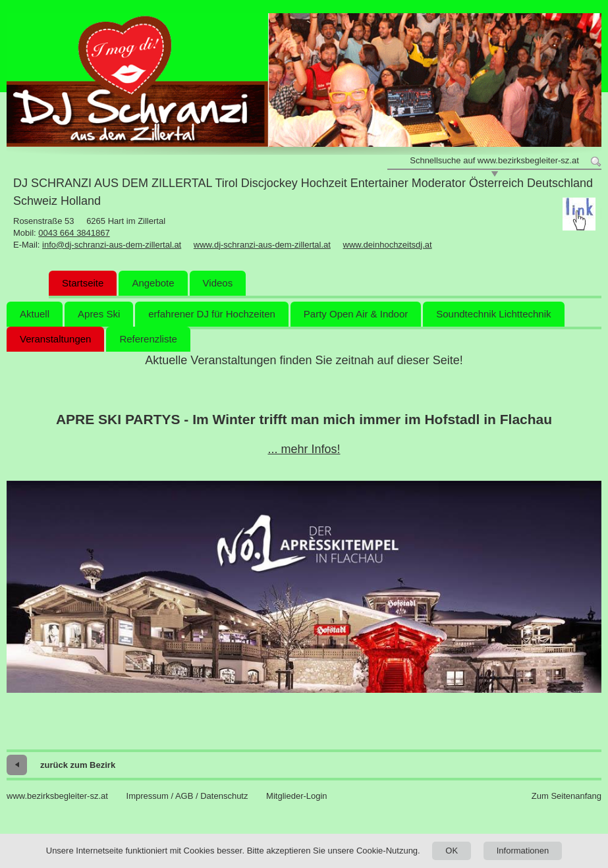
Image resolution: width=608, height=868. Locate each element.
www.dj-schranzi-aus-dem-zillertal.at (262, 245)
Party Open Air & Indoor (356, 314)
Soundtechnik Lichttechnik (493, 314)
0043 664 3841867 (74, 233)
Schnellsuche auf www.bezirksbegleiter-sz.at (494, 160)
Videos (218, 283)
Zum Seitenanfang (567, 796)
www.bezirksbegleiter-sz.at (57, 796)
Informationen (523, 851)
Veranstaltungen (55, 339)
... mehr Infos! (304, 449)
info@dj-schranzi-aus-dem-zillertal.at (112, 245)
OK (452, 851)
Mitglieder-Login (297, 796)
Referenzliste (148, 339)
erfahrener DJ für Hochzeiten (212, 314)
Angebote (153, 283)
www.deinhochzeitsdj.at (388, 245)
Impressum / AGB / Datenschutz (187, 796)
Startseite (83, 283)
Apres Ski (99, 314)
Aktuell (35, 314)
